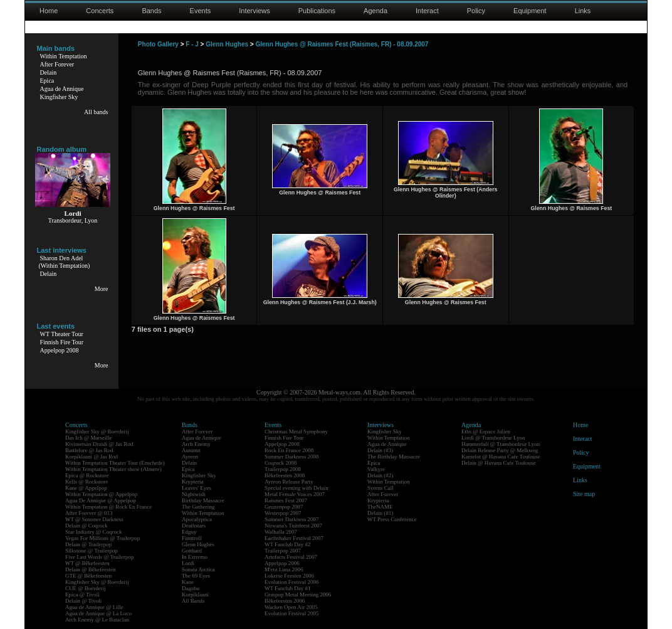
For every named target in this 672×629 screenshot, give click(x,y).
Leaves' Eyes (197, 488)
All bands (96, 112)
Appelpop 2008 (60, 350)
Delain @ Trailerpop (88, 544)
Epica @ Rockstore (87, 475)
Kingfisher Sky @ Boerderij (97, 431)
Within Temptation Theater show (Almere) (113, 469)
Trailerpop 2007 (283, 551)
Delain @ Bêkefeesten (91, 569)
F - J (192, 44)
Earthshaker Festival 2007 (294, 538)
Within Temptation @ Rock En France (108, 507)
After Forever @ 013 (89, 513)
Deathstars (194, 526)
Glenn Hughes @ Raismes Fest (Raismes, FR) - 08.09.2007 (342, 44)
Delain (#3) (380, 450)
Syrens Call (381, 488)
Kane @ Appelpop (86, 488)
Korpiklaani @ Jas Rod (92, 457)
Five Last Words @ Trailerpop (99, 557)
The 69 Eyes (196, 576)
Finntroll (192, 538)
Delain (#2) (380, 475)
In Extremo (195, 557)
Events (201, 11)
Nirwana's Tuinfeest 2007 (293, 526)
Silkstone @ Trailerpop (92, 551)
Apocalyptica (197, 519)
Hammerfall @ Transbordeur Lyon (501, 444)
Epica (47, 81)
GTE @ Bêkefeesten (88, 576)
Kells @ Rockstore (87, 482)
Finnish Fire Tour (62, 342)
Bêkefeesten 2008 (285, 475)
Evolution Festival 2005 (292, 613)
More (102, 289)
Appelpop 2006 (282, 563)
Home (49, 11)
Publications (317, 11)
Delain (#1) (380, 513)
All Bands (193, 601)
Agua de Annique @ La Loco (98, 613)
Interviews (255, 11)
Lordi (188, 563)
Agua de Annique (62, 89)
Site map (584, 494)
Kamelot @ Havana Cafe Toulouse (501, 457)
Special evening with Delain (297, 488)
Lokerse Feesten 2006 (289, 576)
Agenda (375, 11)
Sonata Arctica (198, 569)
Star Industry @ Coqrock (94, 532)
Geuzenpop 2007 (284, 507)
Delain (49, 72)
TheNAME (380, 507)
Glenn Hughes (227, 44)
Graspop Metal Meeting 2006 (298, 595)
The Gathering (198, 507)
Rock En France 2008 (289, 450)
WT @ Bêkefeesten (87, 563)
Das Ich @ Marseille (89, 438)
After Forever (57, 64)
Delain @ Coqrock (87, 526)
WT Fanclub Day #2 (288, 544)
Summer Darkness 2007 (292, 519)
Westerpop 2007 (283, 513)
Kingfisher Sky (59, 97)
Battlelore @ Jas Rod (89, 450)
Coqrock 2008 (281, 463)
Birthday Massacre (203, 500)
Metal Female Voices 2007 (295, 494)
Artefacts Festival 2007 (291, 557)
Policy (476, 11)
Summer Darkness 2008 (292, 457)
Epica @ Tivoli (82, 595)
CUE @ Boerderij (86, 588)
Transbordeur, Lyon (73, 220)
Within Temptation (64, 56)
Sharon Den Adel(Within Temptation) (65, 262)
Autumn (191, 450)
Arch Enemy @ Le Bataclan (97, 620)
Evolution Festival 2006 (292, 582)
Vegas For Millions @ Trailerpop (102, 538)
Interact (427, 11)
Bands (151, 11)
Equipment (530, 11)
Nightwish (194, 494)
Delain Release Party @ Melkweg (500, 450)
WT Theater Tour (62, 334)
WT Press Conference (392, 519)
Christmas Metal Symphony (296, 431)
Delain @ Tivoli (83, 601)
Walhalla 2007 (281, 532)
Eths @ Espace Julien (486, 431)
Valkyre (376, 469)
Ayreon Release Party (289, 482)
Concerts (100, 11)
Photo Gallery (158, 44)
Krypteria (192, 482)
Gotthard (192, 551)
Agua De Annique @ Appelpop (101, 500)
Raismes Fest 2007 (286, 500)
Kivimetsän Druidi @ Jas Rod (99, 444)
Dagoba (191, 588)
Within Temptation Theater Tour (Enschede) (115, 463)
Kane (188, 582)
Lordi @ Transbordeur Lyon (493, 438)
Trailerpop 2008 (283, 469)
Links (583, 11)
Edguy (189, 532)
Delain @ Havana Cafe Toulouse (498, 463)
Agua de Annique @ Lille (94, 607)
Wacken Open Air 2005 (291, 607)
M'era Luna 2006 (284, 569)
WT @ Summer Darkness (94, 519)
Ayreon (190, 457)
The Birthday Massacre (394, 457)
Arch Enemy (196, 444)
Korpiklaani (195, 595)
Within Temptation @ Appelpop (101, 494)
